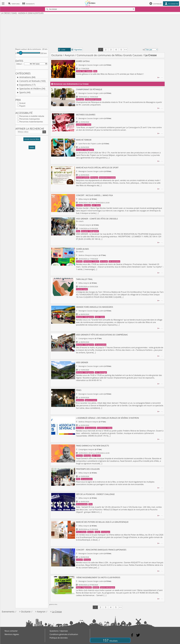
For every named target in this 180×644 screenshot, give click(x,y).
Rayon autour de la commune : (29, 49)
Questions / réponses (59, 631)
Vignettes (77, 50)
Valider (32, 148)
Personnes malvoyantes (30, 119)
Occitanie (57, 55)
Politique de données (59, 638)
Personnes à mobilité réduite (32, 117)
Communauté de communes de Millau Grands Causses (110, 55)
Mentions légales (12, 634)
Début (19, 64)
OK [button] (44, 132)
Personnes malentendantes (31, 122)
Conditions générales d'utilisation (64, 634)
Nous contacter (11, 631)
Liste (62, 50)
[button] (32, 141)
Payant (22, 106)
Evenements (8, 612)
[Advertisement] (90, 31)
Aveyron (70, 55)
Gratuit (22, 104)
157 (110, 640)
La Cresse (57, 612)
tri (144, 50)
